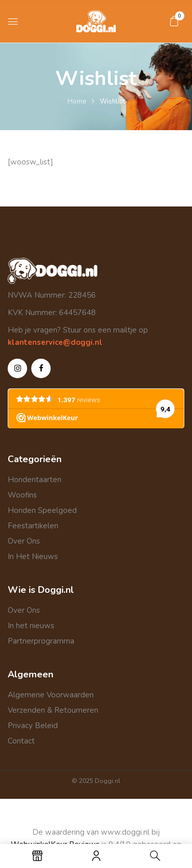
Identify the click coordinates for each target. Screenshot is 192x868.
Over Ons (24, 541)
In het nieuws (31, 626)
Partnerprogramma (41, 641)
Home (77, 101)
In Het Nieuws (33, 556)
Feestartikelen (33, 526)
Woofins (22, 495)
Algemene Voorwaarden (51, 695)
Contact (21, 741)
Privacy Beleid (33, 726)
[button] (174, 21)
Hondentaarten (35, 480)
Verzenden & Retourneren (53, 710)
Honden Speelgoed (42, 510)
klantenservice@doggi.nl (55, 342)
